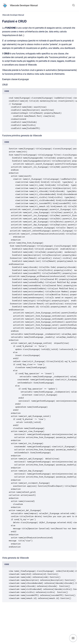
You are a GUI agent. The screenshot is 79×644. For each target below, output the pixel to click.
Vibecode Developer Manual (24, 5)
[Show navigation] (73, 638)
